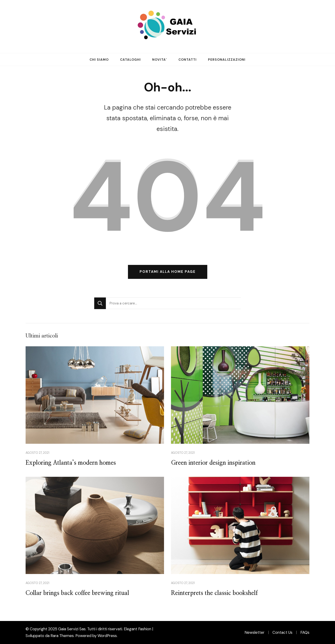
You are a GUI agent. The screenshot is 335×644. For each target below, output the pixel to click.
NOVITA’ (160, 60)
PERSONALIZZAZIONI (227, 60)
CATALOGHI (130, 60)
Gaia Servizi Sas (72, 629)
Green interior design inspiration (213, 463)
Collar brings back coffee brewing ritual (77, 593)
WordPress (107, 636)
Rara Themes (62, 636)
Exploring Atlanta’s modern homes (71, 463)
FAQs (305, 632)
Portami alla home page (168, 272)
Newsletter (255, 632)
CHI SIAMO (99, 60)
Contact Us (282, 632)
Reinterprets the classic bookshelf (214, 593)
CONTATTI (188, 60)
